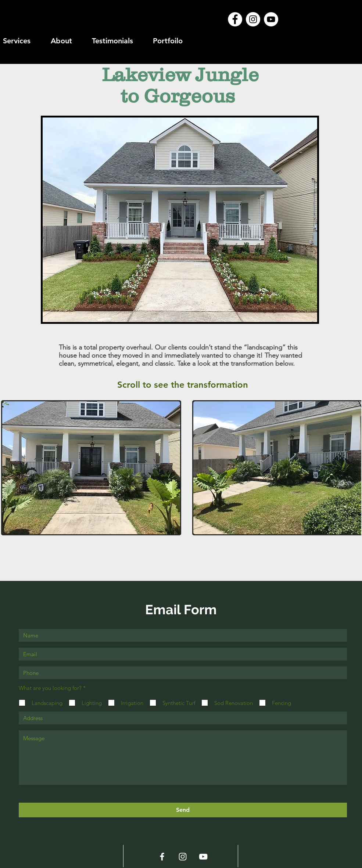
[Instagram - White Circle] (253, 19)
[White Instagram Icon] (183, 857)
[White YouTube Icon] (203, 857)
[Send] (183, 810)
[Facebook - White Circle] (235, 19)
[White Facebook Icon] (162, 857)
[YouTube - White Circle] (271, 19)
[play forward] (352, 468)
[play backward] (10, 468)
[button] (91, 468)
